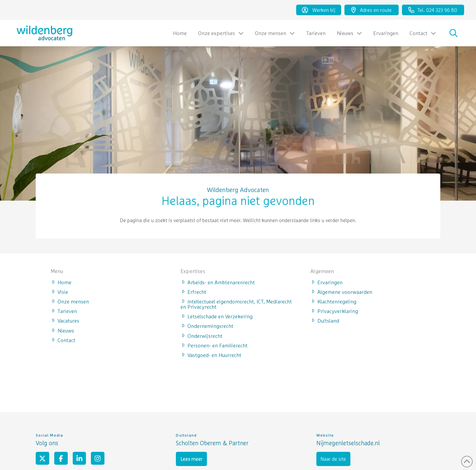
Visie (59, 292)
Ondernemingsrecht (207, 326)
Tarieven (64, 311)
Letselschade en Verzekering (217, 316)
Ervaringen (326, 282)
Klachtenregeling (333, 301)
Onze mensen (70, 301)
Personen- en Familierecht (214, 345)
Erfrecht (193, 292)
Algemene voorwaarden (341, 292)
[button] (454, 33)
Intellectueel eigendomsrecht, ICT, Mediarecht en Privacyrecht (236, 304)
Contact (63, 340)
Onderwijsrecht (201, 335)
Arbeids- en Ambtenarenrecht (218, 282)
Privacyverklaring (334, 311)
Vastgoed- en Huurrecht (211, 355)
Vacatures (65, 320)
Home (61, 282)
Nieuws (62, 330)
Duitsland (325, 320)
